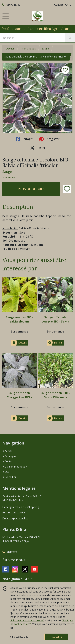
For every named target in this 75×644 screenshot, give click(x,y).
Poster (38, 148)
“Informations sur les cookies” (27, 620)
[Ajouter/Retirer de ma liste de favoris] (67, 189)
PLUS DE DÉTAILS (31, 189)
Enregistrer (49, 139)
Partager (24, 139)
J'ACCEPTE (57, 637)
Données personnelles (15, 518)
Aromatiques (28, 49)
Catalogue (9, 456)
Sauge (45, 49)
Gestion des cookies (14, 512)
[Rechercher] (70, 38)
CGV (6, 472)
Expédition (9, 477)
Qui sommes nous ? (15, 467)
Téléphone (10, 552)
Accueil (10, 49)
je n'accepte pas (19, 637)
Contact (59, 5)
